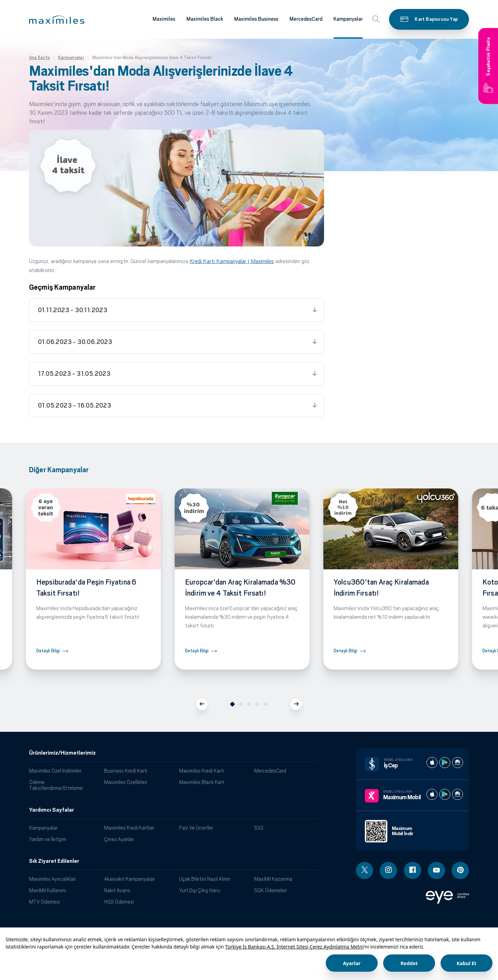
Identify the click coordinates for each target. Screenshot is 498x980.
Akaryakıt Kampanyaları (130, 879)
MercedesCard (270, 771)
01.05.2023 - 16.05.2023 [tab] (75, 405)
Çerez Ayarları (119, 839)
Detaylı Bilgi (48, 651)
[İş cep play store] (445, 763)
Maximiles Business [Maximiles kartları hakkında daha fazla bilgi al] (256, 19)
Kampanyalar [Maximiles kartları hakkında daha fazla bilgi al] (348, 19)
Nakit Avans (117, 890)
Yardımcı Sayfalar (52, 810)
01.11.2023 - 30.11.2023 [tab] (73, 310)
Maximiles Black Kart (202, 782)
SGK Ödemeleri (270, 890)
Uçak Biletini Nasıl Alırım (205, 879)
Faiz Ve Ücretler (196, 828)
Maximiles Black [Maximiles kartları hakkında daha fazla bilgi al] (205, 19)
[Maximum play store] (445, 794)
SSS (259, 828)
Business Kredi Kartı (126, 771)
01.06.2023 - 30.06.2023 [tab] (75, 342)
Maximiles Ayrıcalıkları (52, 879)
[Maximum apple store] (432, 794)
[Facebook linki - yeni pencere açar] (413, 870)
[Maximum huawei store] (458, 794)
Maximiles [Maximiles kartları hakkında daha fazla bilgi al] (164, 19)
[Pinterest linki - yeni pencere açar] (460, 870)
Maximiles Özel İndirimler (55, 771)
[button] (57, 20)
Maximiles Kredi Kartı (202, 771)
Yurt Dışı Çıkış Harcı (200, 890)
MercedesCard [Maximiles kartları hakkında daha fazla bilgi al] (306, 19)
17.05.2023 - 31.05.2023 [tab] (74, 374)
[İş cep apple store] (432, 763)
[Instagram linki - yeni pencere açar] (388, 870)
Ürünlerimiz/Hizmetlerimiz (62, 753)
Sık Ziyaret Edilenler (54, 861)
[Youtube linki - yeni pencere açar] (436, 870)
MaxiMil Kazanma (273, 879)
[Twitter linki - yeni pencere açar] (365, 870)
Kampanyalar (43, 828)
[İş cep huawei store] (458, 763)
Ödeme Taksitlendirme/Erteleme (56, 785)
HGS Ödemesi (119, 902)
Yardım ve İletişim (48, 839)
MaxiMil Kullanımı (48, 890)
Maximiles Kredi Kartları (129, 828)
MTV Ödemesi (44, 902)
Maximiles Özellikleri (126, 782)
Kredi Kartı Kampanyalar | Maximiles (232, 261)
